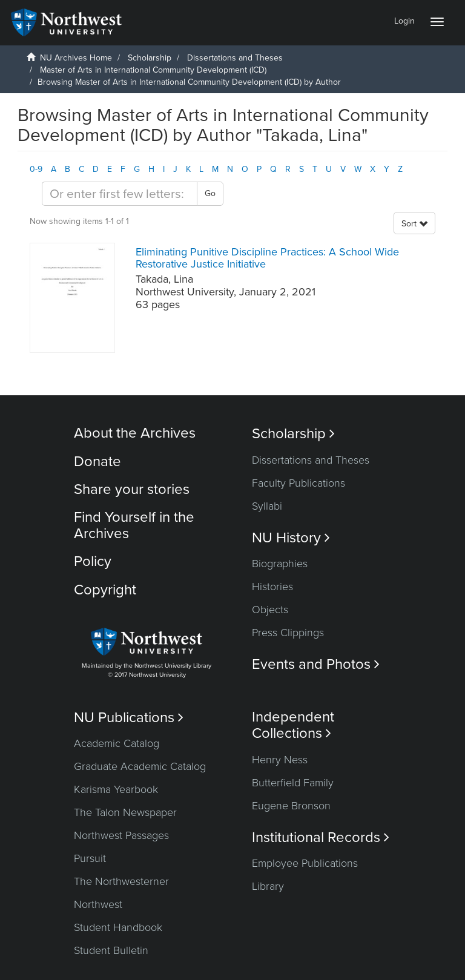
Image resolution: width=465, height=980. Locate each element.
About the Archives (135, 433)
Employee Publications (305, 863)
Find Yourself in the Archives (134, 525)
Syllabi (267, 506)
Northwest (98, 904)
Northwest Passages (121, 835)
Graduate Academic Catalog (140, 766)
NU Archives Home (76, 58)
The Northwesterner (121, 881)
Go (210, 193)
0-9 (36, 169)
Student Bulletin (111, 950)
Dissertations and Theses (235, 58)
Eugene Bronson (291, 806)
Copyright (105, 590)
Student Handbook (118, 927)
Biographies (280, 564)
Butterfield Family (293, 783)
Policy (93, 561)
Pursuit (90, 858)
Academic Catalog (117, 743)
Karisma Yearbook (116, 789)
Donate (97, 462)
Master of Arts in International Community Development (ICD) (153, 70)
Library (268, 886)
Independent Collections (293, 725)
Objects (270, 610)
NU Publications (129, 718)
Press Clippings (288, 633)
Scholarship (150, 58)
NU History (291, 538)
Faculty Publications (298, 483)
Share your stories (132, 489)
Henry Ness (280, 760)
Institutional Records (321, 837)
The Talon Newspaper (125, 812)
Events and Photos (316, 664)
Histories (272, 587)
